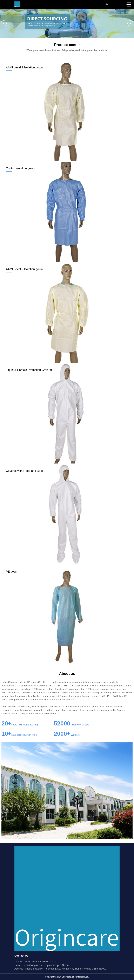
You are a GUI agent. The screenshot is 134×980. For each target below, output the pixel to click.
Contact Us (21, 956)
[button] (4, 23)
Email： (31, 965)
